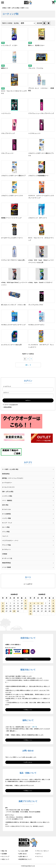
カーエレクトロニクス (8, 487)
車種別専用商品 (6, 563)
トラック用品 (6, 532)
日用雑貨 (5, 554)
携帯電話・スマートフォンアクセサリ (13, 478)
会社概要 (4, 854)
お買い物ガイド (23, 857)
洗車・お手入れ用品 (14, 8)
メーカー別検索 (6, 567)
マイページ (40, 857)
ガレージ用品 (6, 527)
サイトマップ (5, 857)
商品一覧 (4, 851)
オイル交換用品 (6, 514)
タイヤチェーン (6, 549)
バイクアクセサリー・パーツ (10, 541)
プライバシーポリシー (43, 851)
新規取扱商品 (6, 474)
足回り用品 (5, 505)
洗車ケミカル (25, 8)
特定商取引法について (25, 859)
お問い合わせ (28, 762)
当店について (5, 859)
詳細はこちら (28, 659)
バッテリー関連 (6, 518)
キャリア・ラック (7, 523)
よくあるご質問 (23, 851)
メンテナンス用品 (7, 496)
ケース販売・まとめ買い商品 (10, 469)
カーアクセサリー (7, 483)
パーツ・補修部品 (7, 500)
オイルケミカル (6, 509)
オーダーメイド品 (7, 558)
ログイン (39, 854)
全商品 (4, 8)
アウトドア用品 (6, 545)
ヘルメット (5, 536)
